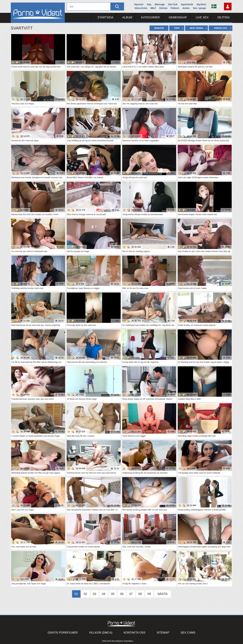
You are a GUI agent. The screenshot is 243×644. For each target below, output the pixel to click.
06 (122, 594)
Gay (149, 4)
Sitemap (163, 633)
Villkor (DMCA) (101, 633)
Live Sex (202, 17)
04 (104, 594)
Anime (186, 8)
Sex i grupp (199, 8)
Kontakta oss (134, 633)
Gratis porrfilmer (63, 633)
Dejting (224, 17)
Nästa (163, 594)
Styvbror (201, 4)
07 (131, 594)
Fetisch (175, 8)
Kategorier (150, 17)
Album (127, 17)
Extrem (163, 8)
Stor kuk (173, 4)
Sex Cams (188, 633)
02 (85, 594)
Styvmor (139, 4)
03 (94, 594)
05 (113, 594)
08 (140, 594)
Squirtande (187, 4)
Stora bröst (141, 8)
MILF (153, 8)
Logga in (228, 6)
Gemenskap (178, 17)
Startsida (105, 17)
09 (149, 594)
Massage (160, 4)
